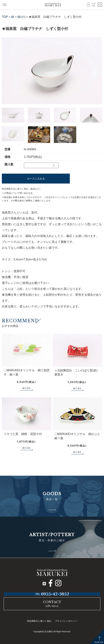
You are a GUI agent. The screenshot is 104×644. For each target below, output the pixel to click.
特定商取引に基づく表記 (39, 621)
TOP (5, 17)
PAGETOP (99, 642)
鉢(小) (21, 17)
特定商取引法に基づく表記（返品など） (22, 189)
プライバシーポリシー (66, 621)
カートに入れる (36, 179)
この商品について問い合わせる (17, 193)
